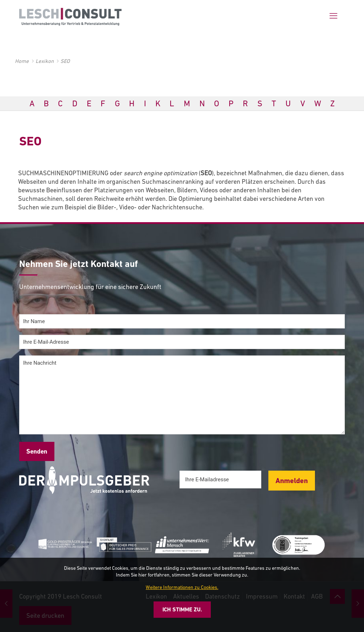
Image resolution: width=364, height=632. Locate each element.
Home (22, 61)
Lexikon (45, 61)
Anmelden (292, 481)
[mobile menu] (333, 16)
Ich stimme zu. (182, 609)
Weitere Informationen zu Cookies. (182, 587)
